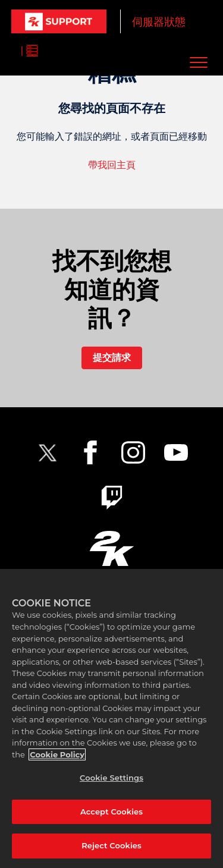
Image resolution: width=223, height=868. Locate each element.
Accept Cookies (111, 812)
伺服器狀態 (159, 22)
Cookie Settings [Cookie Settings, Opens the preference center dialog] (111, 778)
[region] (111, 718)
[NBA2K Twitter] (48, 452)
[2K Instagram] (133, 452)
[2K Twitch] (112, 498)
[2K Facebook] (90, 452)
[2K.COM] (111, 548)
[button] (198, 62)
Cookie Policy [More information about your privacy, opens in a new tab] (57, 754)
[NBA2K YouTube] (176, 452)
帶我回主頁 (112, 165)
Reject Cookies (111, 845)
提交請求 (112, 358)
